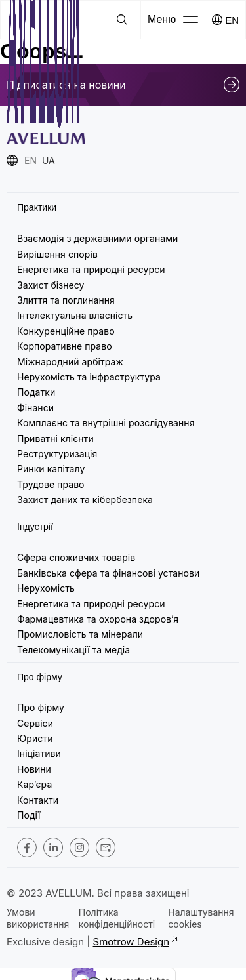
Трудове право (51, 484)
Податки (36, 392)
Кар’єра (34, 784)
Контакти (38, 800)
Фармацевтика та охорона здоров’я (98, 619)
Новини (34, 769)
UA (49, 160)
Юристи (35, 738)
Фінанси (35, 408)
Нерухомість (46, 588)
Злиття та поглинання (66, 300)
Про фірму (41, 707)
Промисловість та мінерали (80, 634)
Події (29, 815)
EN (232, 20)
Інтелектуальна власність (75, 315)
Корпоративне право (65, 346)
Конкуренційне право (66, 331)
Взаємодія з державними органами (97, 238)
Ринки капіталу (51, 469)
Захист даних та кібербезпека (85, 500)
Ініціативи (39, 753)
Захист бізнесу (51, 285)
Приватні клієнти (55, 439)
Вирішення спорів (57, 254)
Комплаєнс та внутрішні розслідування (106, 423)
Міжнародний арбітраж (70, 362)
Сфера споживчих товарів (76, 557)
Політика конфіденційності (117, 918)
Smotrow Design (135, 942)
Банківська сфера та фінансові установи (108, 573)
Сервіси (35, 723)
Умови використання (38, 918)
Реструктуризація (57, 454)
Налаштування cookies (201, 918)
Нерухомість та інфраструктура (90, 377)
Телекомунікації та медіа (73, 650)
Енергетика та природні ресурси (91, 269)
